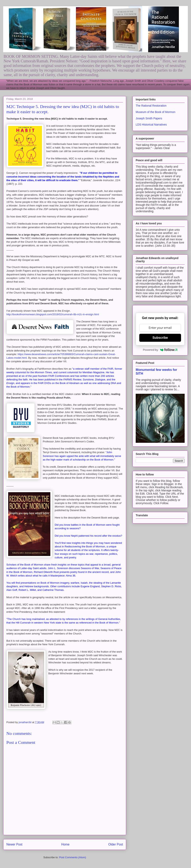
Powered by (160, 350)
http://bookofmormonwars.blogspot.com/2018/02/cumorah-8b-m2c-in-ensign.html (53, 314)
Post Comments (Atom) (73, 857)
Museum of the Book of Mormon (155, 112)
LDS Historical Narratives (151, 125)
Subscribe (160, 338)
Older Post (116, 844)
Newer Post (14, 844)
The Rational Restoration (151, 106)
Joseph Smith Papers (149, 118)
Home (65, 844)
